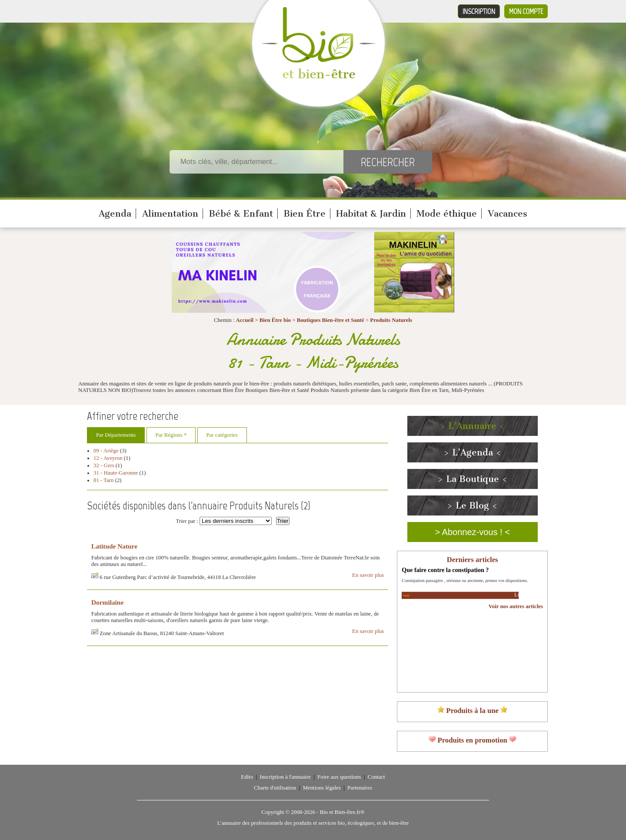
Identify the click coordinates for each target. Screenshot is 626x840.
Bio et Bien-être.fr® (342, 812)
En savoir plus (368, 575)
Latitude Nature (114, 546)
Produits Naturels (391, 320)
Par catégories (222, 435)
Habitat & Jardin (371, 214)
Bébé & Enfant (241, 214)
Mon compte (526, 11)
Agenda (115, 214)
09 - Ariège (106, 451)
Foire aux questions (339, 777)
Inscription (479, 11)
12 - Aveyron (108, 458)
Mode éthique (447, 214)
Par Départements (116, 435)
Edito (247, 777)
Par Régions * (171, 435)
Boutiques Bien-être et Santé (331, 320)
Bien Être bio (275, 320)
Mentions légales (322, 788)
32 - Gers (104, 465)
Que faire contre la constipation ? (445, 570)
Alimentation (170, 214)
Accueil (245, 320)
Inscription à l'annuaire (285, 777)
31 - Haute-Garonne (116, 473)
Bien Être (305, 214)
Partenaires (360, 788)
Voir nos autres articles (516, 606)
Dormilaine (107, 602)
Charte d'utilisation (275, 788)
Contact (376, 777)
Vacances (508, 214)
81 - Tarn (104, 480)
